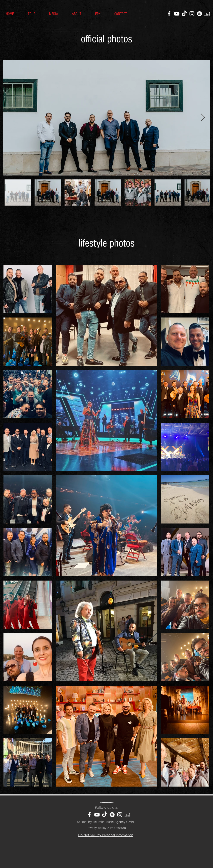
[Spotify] (200, 14)
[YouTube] (177, 14)
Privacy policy (97, 828)
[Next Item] (203, 118)
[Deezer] (207, 14)
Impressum (118, 828)
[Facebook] (169, 14)
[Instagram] (192, 14)
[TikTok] (184, 14)
